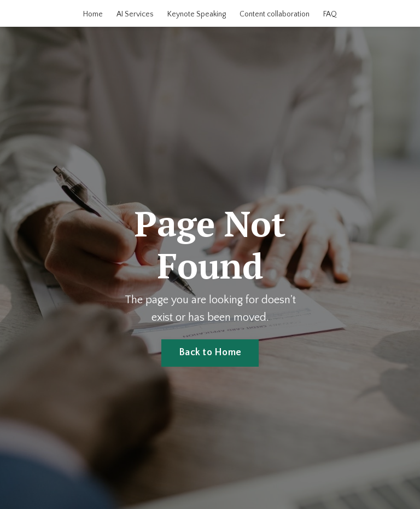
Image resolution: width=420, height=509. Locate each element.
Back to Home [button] (210, 352)
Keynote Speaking (197, 14)
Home (93, 14)
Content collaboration (275, 14)
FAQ (330, 14)
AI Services (135, 14)
